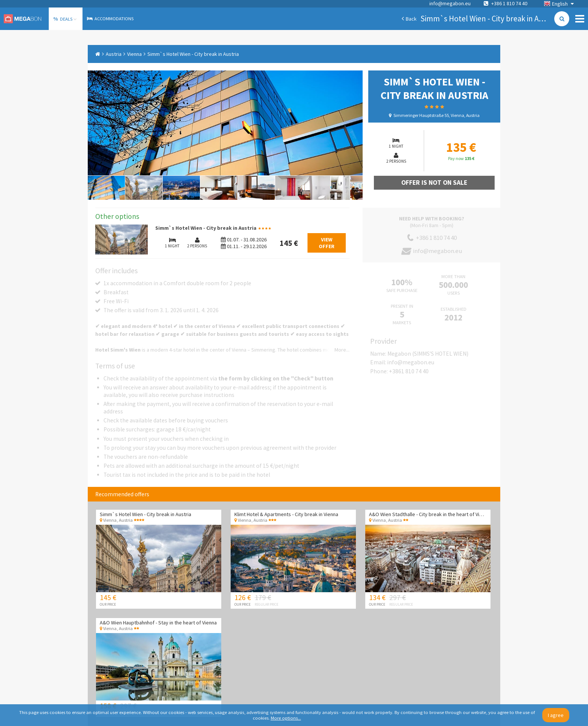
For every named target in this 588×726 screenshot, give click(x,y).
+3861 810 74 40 (409, 371)
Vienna (134, 54)
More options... (286, 718)
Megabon (22, 19)
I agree (556, 715)
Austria (114, 54)
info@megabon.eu (450, 3)
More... (342, 350)
